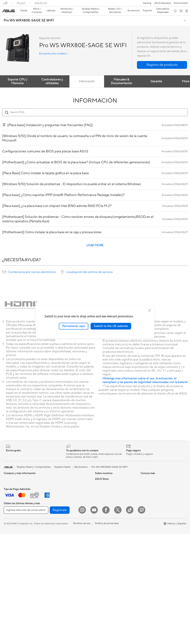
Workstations (11, 556)
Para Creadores (12, 495)
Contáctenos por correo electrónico (32, 266)
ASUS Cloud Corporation (109, 506)
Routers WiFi (56, 528)
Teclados (53, 550)
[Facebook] (106, 620)
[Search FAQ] (95, 106)
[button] (5, 4)
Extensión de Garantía (153, 511)
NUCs (7, 545)
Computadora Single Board (64, 506)
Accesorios (10, 512)
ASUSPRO (101, 561)
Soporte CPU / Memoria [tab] (17, 75)
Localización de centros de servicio (89, 266)
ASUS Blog (101, 567)
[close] (150, 311)
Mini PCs (9, 551)
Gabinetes (54, 483)
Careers (99, 478)
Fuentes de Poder (58, 489)
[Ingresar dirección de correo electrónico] (26, 620)
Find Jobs (100, 522)
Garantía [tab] (157, 75)
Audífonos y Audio (59, 562)
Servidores (55, 539)
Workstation (81, 461)
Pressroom (101, 495)
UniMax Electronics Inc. (108, 511)
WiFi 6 (52, 522)
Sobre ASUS (102, 472)
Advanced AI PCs (105, 578)
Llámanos (146, 489)
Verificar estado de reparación (157, 472)
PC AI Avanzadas (104, 539)
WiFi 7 (52, 517)
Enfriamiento (56, 478)
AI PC (98, 534)
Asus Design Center (106, 556)
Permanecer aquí (74, 326)
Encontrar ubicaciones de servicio (159, 478)
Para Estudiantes (13, 500)
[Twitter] (118, 620)
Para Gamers (11, 506)
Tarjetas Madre (12, 567)
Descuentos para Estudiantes (157, 534)
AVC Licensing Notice (107, 572)
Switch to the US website (111, 326)
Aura (98, 589)
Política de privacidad (107, 633)
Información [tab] (87, 75)
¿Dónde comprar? (105, 545)
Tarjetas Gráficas (58, 472)
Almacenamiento (58, 495)
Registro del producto (153, 483)
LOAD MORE (95, 239)
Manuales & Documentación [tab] (122, 75)
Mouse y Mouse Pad (60, 556)
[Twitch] (142, 620)
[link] (95, 5)
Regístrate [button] (60, 620)
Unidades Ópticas (58, 500)
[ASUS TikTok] (130, 620)
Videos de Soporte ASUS (154, 500)
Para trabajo (10, 489)
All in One (9, 534)
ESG (97, 489)
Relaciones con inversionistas (111, 483)
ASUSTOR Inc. (103, 500)
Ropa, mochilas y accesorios (64, 573)
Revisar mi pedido (150, 528)
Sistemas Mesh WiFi (60, 534)
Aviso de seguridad (151, 495)
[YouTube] (94, 620)
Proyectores (10, 528)
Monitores (9, 523)
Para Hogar (10, 484)
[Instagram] (82, 620)
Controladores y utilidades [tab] (52, 75)
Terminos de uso (82, 633)
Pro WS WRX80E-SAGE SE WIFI (29, 14)
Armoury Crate (103, 584)
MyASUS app (148, 506)
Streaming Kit (56, 567)
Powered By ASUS (105, 550)
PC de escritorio (13, 540)
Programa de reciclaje (107, 517)
